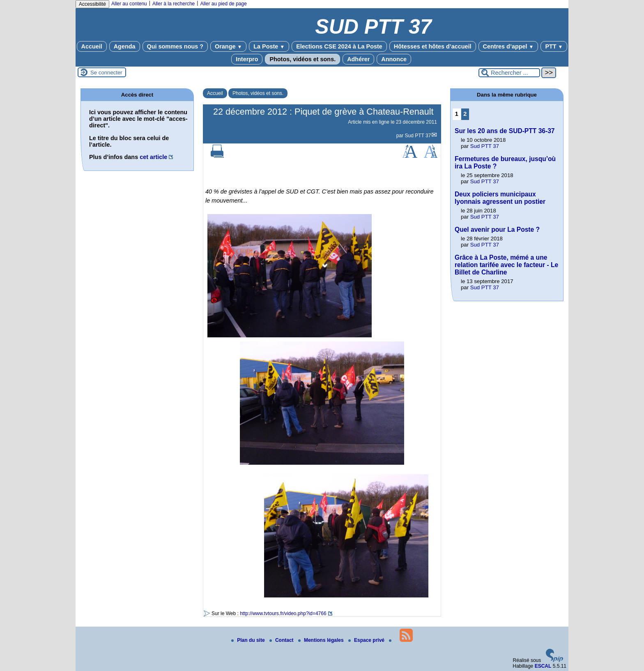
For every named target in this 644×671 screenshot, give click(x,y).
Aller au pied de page (223, 4)
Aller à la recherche (174, 4)
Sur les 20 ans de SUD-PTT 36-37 (505, 131)
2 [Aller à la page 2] (465, 114)
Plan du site (249, 640)
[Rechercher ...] (509, 73)
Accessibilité (92, 4)
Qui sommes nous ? (175, 46)
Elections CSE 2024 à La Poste (339, 46)
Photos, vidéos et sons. (302, 59)
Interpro (247, 59)
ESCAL (543, 666)
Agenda (125, 46)
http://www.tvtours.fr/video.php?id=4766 (283, 613)
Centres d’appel (508, 46)
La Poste (269, 46)
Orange (228, 46)
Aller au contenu (129, 4)
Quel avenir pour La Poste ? (497, 229)
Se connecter (106, 73)
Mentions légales (322, 640)
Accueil (92, 46)
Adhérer (358, 59)
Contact (282, 640)
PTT (554, 46)
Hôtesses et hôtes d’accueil (433, 46)
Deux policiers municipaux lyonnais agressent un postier (500, 198)
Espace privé (367, 640)
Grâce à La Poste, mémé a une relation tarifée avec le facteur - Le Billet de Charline (506, 265)
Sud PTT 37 (418, 136)
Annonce (394, 59)
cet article (153, 157)
